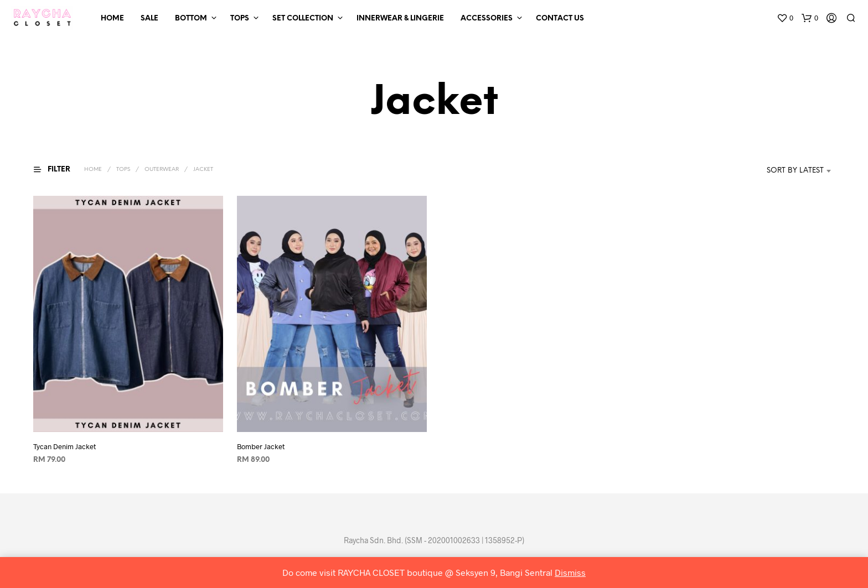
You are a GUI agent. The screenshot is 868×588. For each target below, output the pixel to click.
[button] (785, 18)
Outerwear (162, 170)
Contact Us (560, 19)
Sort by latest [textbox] (795, 171)
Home (112, 19)
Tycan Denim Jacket (64, 446)
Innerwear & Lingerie (400, 19)
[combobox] (779, 171)
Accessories (487, 19)
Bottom (191, 19)
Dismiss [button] (570, 572)
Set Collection (303, 19)
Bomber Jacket (261, 446)
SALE (149, 19)
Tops (240, 19)
